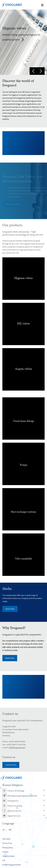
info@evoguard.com (17, 748)
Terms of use (7, 843)
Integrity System (9, 856)
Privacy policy (8, 848)
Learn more (10, 609)
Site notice (6, 839)
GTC (4, 860)
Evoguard (12, 5)
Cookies (5, 852)
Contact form (11, 765)
